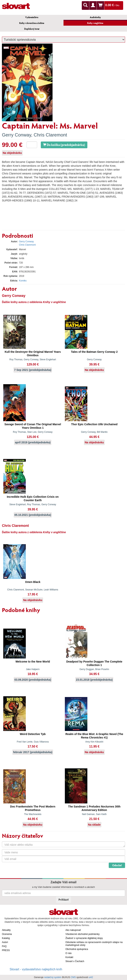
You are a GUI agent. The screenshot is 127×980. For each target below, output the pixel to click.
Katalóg (6, 938)
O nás (69, 953)
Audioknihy (95, 17)
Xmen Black (33, 582)
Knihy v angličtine (95, 23)
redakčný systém (53, 977)
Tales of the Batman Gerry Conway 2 (94, 352)
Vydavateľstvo (32, 17)
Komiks (23, 281)
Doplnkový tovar (32, 29)
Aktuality (6, 930)
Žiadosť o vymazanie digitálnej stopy (84, 938)
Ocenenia (7, 934)
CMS (73, 977)
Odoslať (117, 865)
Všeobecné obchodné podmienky (82, 934)
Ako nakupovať (73, 930)
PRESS (6, 950)
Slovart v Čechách (75, 961)
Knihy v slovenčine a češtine (32, 23)
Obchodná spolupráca (77, 949)
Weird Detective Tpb (33, 734)
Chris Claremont (50, 135)
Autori (5, 942)
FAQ (4, 946)
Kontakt (69, 957)
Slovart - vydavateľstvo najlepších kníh (36, 969)
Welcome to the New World (33, 662)
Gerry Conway (17, 135)
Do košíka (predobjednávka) (64, 145)
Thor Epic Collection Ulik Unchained (94, 424)
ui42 (91, 977)
